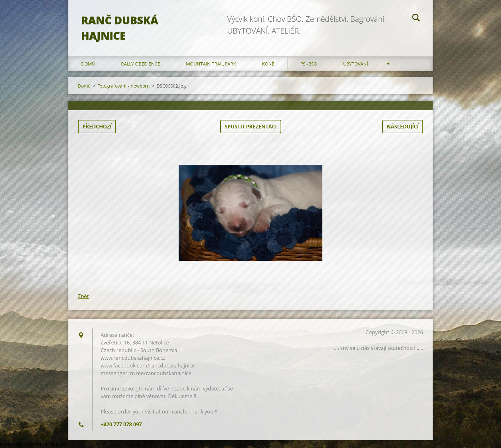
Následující (403, 127)
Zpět (83, 296)
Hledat (416, 19)
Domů (88, 64)
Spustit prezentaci (251, 127)
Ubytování (356, 64)
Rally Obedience (141, 64)
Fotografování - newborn (124, 86)
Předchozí (97, 127)
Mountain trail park (211, 64)
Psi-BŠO (309, 64)
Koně (268, 64)
